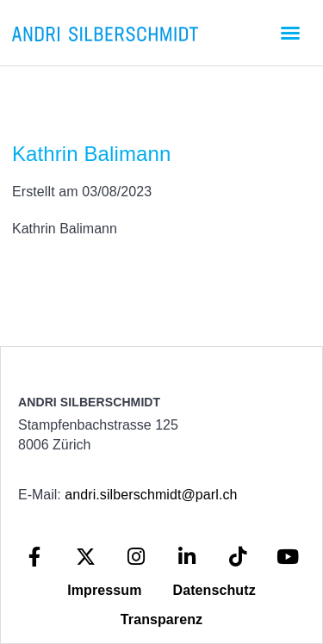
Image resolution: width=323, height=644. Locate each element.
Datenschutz (214, 590)
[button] (290, 33)
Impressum (104, 590)
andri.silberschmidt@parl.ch (151, 495)
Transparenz (161, 619)
